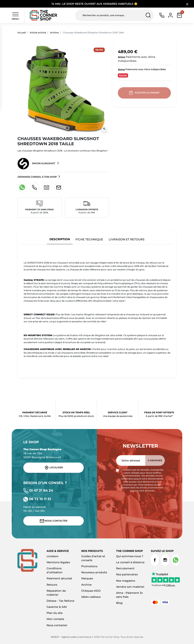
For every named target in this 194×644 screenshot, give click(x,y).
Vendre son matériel (130, 587)
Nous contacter (57, 625)
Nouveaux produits (94, 572)
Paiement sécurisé (59, 578)
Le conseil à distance (130, 562)
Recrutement (125, 568)
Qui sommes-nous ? (130, 556)
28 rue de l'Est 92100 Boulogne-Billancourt (42, 453)
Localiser (54, 468)
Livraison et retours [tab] (127, 239)
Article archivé (38, 33)
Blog (119, 603)
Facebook (155, 560)
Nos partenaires (127, 574)
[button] (179, 15)
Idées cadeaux (91, 597)
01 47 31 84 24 (38, 490)
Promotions (89, 566)
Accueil (22, 33)
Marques (87, 578)
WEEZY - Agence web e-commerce (71, 637)
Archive (54, 33)
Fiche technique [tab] (89, 239)
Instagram (165, 560)
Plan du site (55, 613)
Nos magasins (126, 581)
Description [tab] (60, 239)
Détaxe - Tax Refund (60, 601)
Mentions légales (58, 562)
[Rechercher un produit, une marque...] (114, 15)
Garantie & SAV (57, 607)
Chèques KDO (91, 591)
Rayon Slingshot (37, 164)
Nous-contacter (54, 521)
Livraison (53, 556)
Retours (52, 585)
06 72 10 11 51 (37, 499)
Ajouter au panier (144, 93)
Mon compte (55, 619)
